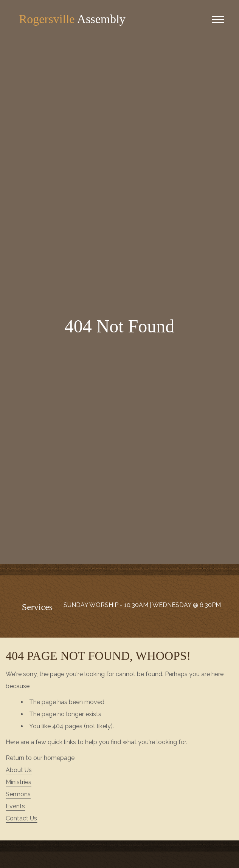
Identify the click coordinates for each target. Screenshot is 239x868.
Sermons (18, 794)
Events (15, 806)
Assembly (72, 19)
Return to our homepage (40, 758)
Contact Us (21, 818)
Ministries (19, 782)
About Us (19, 770)
